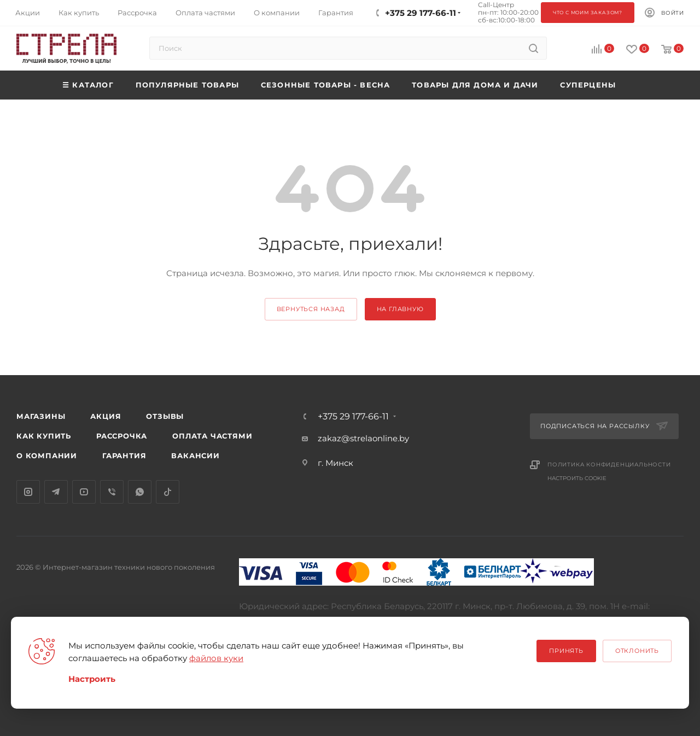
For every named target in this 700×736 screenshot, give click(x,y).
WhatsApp (140, 492)
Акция (106, 416)
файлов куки (216, 658)
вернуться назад (311, 309)
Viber (112, 492)
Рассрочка (122, 436)
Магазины (41, 416)
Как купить (44, 436)
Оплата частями (212, 436)
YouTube (84, 492)
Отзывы (165, 416)
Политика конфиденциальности (609, 465)
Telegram (56, 492)
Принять (566, 651)
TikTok (168, 492)
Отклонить (637, 651)
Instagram (28, 492)
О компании (47, 455)
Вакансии (195, 455)
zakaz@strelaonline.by (363, 438)
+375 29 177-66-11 (353, 417)
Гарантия (124, 455)
